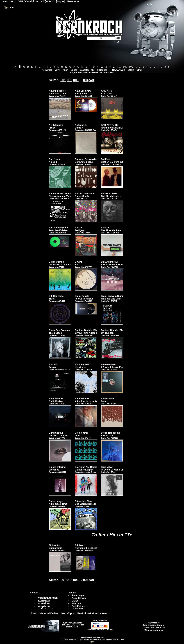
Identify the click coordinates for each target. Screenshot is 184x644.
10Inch (74, 70)
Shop (34, 613)
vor (92, 80)
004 (86, 80)
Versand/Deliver (49, 613)
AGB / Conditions (28, 1)
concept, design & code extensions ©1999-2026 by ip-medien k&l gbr (90, 639)
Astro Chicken (79, 598)
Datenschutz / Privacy (154, 628)
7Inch (65, 70)
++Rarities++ (103, 70)
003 (76, 80)
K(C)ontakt (47, 1)
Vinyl (57, 70)
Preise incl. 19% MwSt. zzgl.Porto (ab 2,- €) (72, 624)
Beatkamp (77, 604)
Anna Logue (78, 595)
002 (70, 80)
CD (93, 70)
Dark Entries (78, 606)
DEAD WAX (78, 609)
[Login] (60, 1)
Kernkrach (47, 70)
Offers (131, 70)
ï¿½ (119, 67)
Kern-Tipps (68, 613)
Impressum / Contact (154, 625)
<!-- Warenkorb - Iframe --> (92, 642)
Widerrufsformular (154, 630)
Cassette (84, 70)
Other (139, 70)
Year (104, 613)
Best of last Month (88, 613)
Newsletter (73, 1)
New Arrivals (119, 70)
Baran (75, 601)
